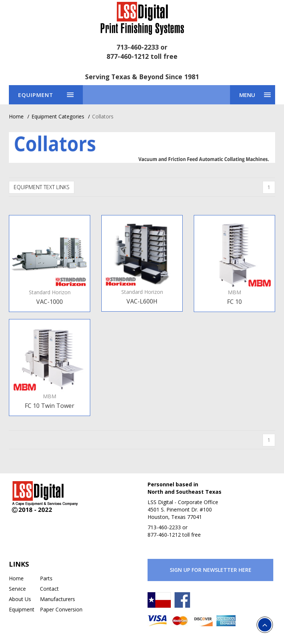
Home (16, 116)
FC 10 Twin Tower (50, 406)
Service (17, 589)
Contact (49, 589)
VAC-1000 (50, 302)
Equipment (22, 609)
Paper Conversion (61, 609)
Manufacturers (58, 599)
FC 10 (234, 302)
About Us (20, 599)
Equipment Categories (58, 116)
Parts (46, 578)
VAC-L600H (142, 301)
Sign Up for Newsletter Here (211, 570)
